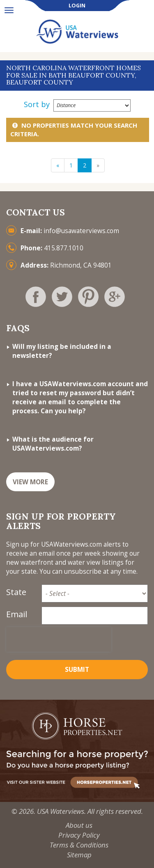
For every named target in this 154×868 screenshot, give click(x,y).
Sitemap (79, 855)
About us (79, 825)
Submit (77, 670)
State (16, 592)
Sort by (37, 104)
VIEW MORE (30, 482)
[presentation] (59, 639)
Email (17, 614)
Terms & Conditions (79, 845)
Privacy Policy (79, 835)
